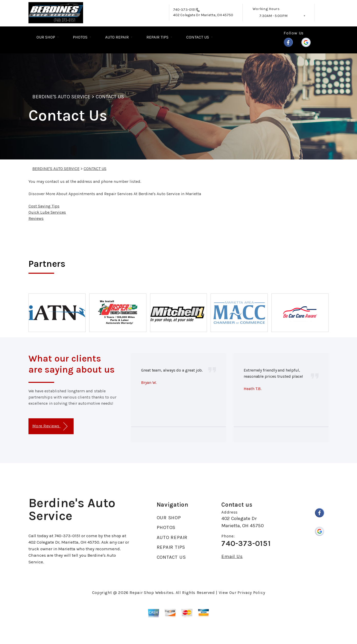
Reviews (36, 218)
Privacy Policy (251, 593)
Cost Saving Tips (44, 206)
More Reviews (50, 426)
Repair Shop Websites (151, 593)
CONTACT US (198, 37)
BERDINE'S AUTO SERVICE (61, 97)
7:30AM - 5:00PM (273, 16)
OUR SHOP (46, 37)
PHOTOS (80, 37)
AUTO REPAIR (117, 37)
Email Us (232, 557)
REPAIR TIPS (157, 37)
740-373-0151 (184, 10)
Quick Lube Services (47, 212)
